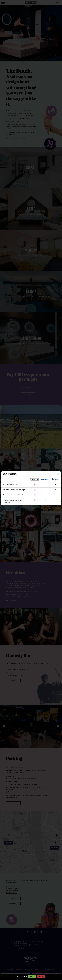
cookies (24, 977)
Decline (41, 977)
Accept (32, 977)
